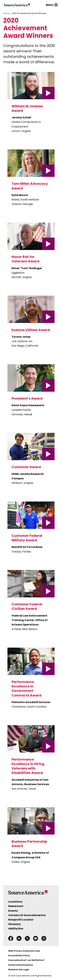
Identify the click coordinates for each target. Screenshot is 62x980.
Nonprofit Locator (21, 920)
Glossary (15, 924)
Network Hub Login (19, 970)
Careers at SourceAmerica (27, 915)
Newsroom (16, 906)
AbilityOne (16, 929)
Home (6, 13)
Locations (15, 902)
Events (13, 911)
